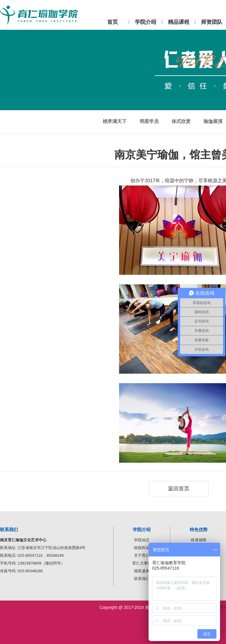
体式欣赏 (181, 121)
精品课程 (179, 22)
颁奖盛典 (142, 571)
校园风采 (142, 548)
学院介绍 (146, 22)
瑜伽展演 (213, 121)
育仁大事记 (142, 563)
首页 (113, 22)
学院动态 (142, 540)
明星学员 (149, 121)
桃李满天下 (115, 121)
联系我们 (142, 579)
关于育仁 (142, 555)
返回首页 (179, 489)
